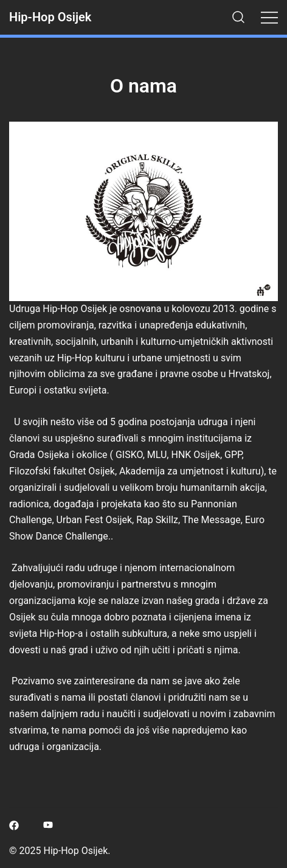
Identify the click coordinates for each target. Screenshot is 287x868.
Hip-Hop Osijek (50, 17)
